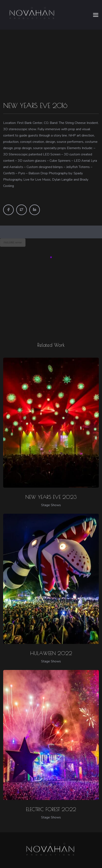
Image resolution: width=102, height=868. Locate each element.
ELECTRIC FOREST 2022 (51, 797)
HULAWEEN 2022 (51, 641)
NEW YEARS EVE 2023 (51, 484)
